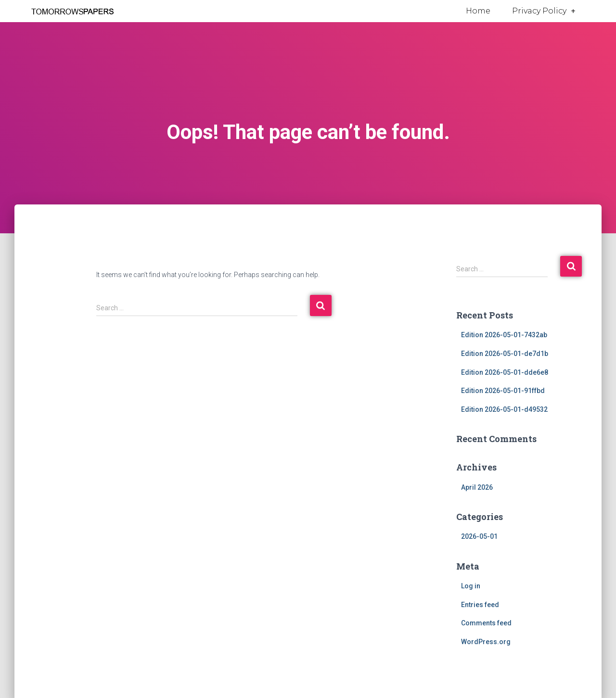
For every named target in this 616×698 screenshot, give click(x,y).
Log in (471, 586)
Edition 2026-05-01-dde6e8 (505, 372)
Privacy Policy (544, 11)
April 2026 (477, 487)
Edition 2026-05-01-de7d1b (505, 354)
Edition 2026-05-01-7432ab (504, 335)
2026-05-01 (479, 536)
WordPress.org (486, 642)
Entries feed (480, 605)
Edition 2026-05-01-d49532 (504, 409)
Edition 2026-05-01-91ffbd (503, 391)
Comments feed (486, 623)
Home (478, 11)
